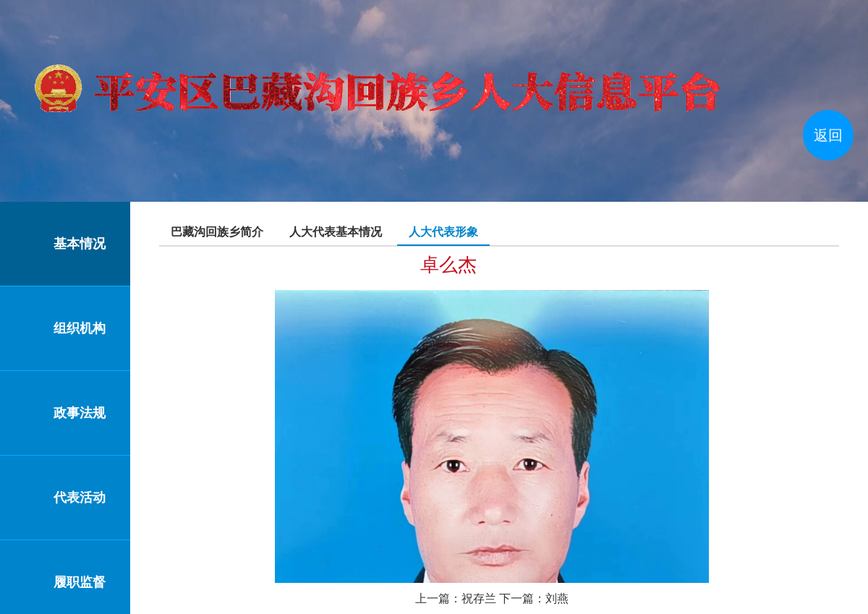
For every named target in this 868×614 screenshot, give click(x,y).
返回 (828, 135)
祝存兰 (479, 598)
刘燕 (557, 598)
